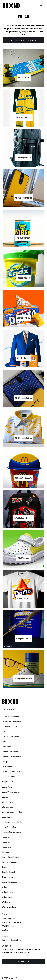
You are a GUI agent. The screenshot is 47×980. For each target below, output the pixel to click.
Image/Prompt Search (11, 792)
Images (5, 797)
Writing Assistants (9, 907)
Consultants (7, 747)
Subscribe (24, 962)
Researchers (7, 847)
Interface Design (9, 807)
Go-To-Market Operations (13, 772)
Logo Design (7, 817)
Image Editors (7, 782)
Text (4, 867)
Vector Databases (9, 882)
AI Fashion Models (9, 727)
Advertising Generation (11, 722)
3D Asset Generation (10, 717)
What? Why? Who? (10, 919)
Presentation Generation (12, 832)
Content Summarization (11, 757)
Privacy (5, 936)
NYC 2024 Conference (11, 922)
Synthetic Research (10, 862)
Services (6, 852)
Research (6, 837)
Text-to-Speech (9, 872)
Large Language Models (12, 812)
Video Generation (9, 897)
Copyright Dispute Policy (12, 940)
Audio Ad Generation (10, 737)
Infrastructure (7, 802)
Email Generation (9, 767)
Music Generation (9, 827)
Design (5, 762)
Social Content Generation (13, 857)
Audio (4, 732)
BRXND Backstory (9, 926)
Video (4, 887)
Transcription (7, 877)
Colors (5, 742)
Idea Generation (9, 777)
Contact (5, 930)
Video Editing (7, 892)
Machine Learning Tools (12, 822)
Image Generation (9, 787)
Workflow (6, 902)
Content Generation (10, 752)
